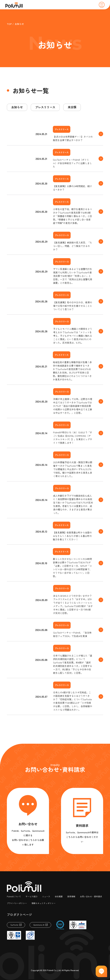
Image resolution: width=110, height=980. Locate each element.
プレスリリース (45, 107)
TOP (9, 24)
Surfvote (14, 925)
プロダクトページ (19, 914)
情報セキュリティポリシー (44, 903)
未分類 (72, 107)
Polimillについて (14, 896)
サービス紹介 (32, 896)
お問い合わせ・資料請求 (91, 896)
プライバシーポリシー (17, 903)
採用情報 (71, 896)
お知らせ (17, 107)
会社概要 (59, 896)
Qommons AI (39, 925)
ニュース (46, 896)
